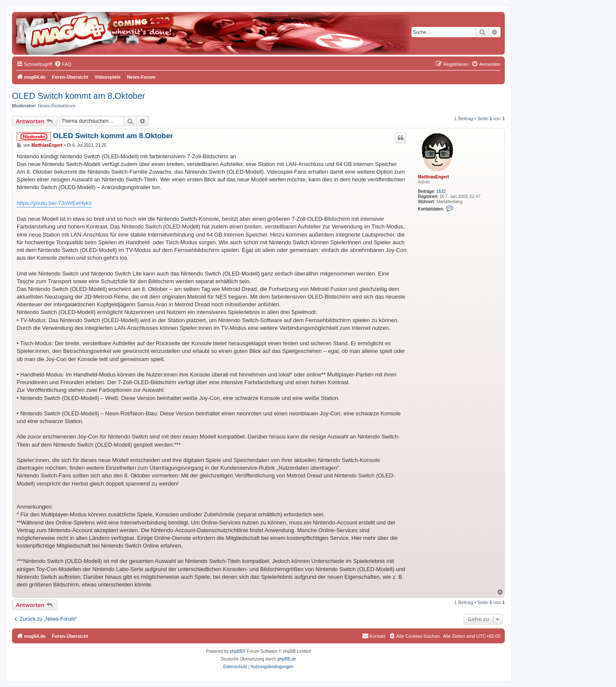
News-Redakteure (57, 106)
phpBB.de (287, 659)
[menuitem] (63, 64)
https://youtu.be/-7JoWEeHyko (54, 203)
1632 (441, 191)
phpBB (236, 651)
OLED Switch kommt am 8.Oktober (78, 96)
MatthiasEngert (433, 177)
